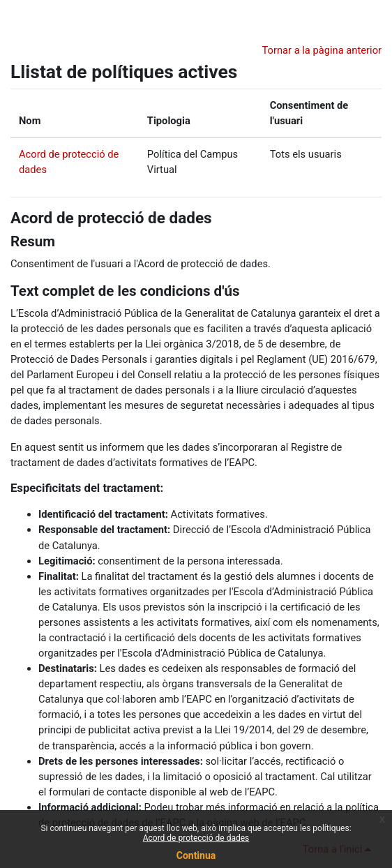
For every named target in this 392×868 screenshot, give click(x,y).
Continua (196, 855)
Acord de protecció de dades (111, 218)
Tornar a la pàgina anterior (322, 50)
